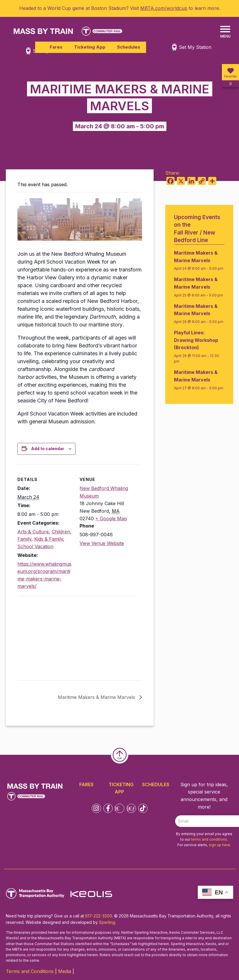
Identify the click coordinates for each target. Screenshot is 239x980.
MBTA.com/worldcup (164, 8)
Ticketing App (90, 47)
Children (61, 532)
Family (24, 539)
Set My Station (195, 47)
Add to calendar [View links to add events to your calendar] (48, 449)
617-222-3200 (99, 916)
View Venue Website (102, 543)
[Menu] (225, 32)
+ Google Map (111, 519)
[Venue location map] (48, 636)
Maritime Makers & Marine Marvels (97, 697)
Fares (56, 47)
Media (65, 971)
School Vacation (35, 546)
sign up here (219, 845)
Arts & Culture (33, 532)
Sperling (107, 922)
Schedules (129, 47)
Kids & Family (49, 539)
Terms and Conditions (30, 971)
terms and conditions (209, 839)
